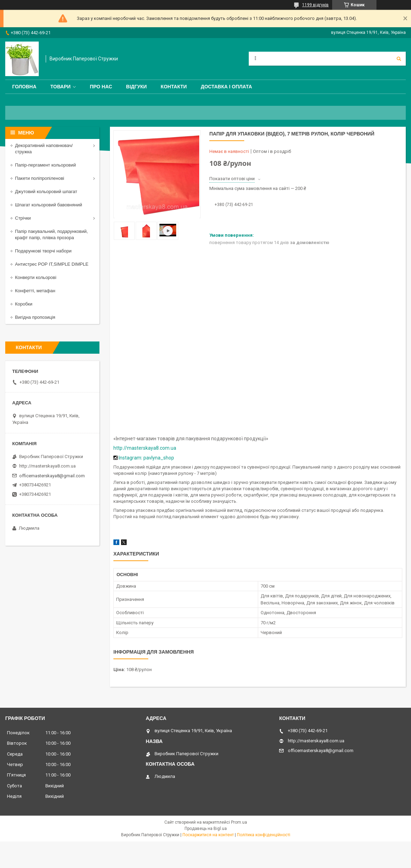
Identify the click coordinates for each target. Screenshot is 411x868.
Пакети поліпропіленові (40, 178)
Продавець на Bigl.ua (206, 829)
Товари (60, 87)
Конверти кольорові (36, 277)
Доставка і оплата (226, 87)
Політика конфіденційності (264, 835)
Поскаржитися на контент (208, 835)
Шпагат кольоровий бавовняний (48, 205)
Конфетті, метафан (35, 291)
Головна (24, 87)
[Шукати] (399, 59)
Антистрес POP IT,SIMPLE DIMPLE (52, 264)
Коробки (24, 304)
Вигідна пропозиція (35, 317)
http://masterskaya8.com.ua (145, 448)
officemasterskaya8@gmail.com (52, 476)
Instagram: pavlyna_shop (146, 458)
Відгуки (136, 87)
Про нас (101, 87)
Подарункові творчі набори (43, 251)
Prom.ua (239, 822)
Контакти (174, 87)
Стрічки (23, 218)
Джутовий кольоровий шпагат (46, 192)
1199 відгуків (315, 5)
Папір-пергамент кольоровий (45, 165)
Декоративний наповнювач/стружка (44, 149)
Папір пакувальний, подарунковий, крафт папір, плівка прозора (51, 234)
